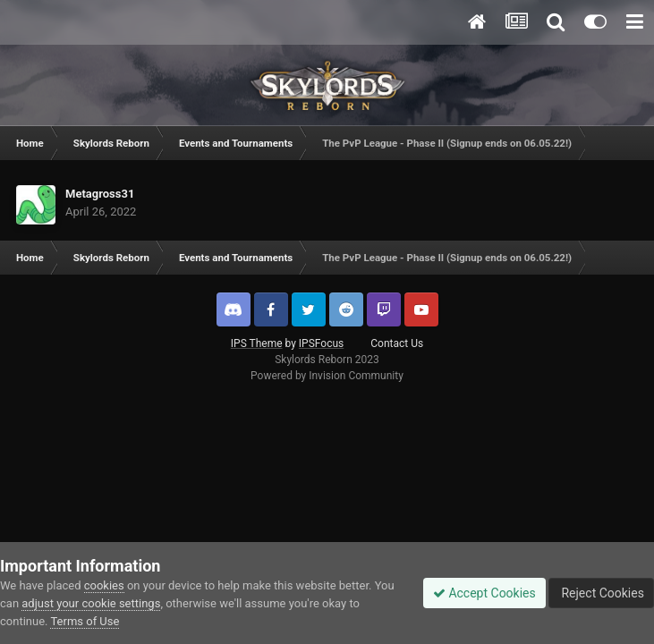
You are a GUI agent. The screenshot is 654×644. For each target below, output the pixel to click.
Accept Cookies (484, 593)
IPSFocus (321, 343)
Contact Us (397, 343)
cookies (104, 585)
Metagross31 (100, 194)
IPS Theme (257, 343)
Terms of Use (85, 621)
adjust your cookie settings (91, 603)
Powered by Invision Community (327, 376)
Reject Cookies (601, 593)
